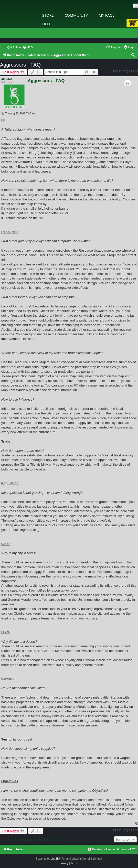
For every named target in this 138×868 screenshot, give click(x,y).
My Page (107, 15)
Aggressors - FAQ (20, 65)
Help (47, 24)
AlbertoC (7, 79)
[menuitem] (28, 47)
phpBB (55, 859)
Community (76, 15)
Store (48, 15)
